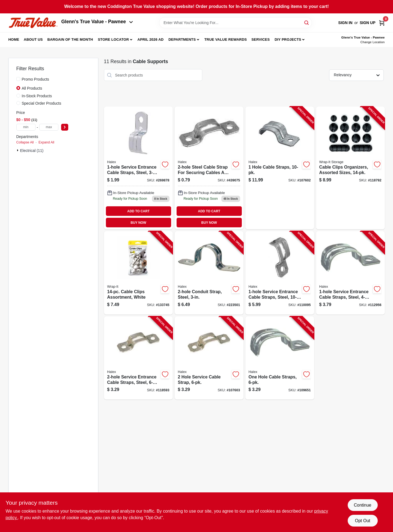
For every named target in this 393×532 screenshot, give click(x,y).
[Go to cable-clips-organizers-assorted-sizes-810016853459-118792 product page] (350, 168)
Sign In (345, 23)
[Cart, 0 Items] (382, 23)
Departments (182, 39)
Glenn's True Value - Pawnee (97, 22)
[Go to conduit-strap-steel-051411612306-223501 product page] (209, 273)
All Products (32, 88)
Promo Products (35, 79)
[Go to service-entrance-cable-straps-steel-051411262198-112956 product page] (350, 273)
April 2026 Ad (151, 39)
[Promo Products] (18, 79)
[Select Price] (65, 127)
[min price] (26, 127)
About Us (33, 39)
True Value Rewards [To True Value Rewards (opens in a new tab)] (226, 39)
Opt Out (362, 521)
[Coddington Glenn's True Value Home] (33, 23)
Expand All (46, 142)
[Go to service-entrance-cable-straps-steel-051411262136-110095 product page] (280, 273)
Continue (362, 505)
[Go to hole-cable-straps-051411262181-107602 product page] (280, 168)
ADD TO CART (138, 211)
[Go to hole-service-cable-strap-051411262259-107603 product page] (209, 358)
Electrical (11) (32, 151)
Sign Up (368, 23)
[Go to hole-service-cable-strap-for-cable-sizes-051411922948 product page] (209, 168)
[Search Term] (236, 23)
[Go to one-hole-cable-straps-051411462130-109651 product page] (280, 358)
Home (14, 39)
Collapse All (25, 142)
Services (260, 39)
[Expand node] (18, 150)
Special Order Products (42, 103)
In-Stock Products (37, 96)
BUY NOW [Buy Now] (139, 223)
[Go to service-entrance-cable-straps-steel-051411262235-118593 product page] (138, 358)
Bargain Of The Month (70, 39)
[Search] (307, 22)
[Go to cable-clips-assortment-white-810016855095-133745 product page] (138, 273)
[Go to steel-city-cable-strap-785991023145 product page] (138, 168)
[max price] (49, 127)
